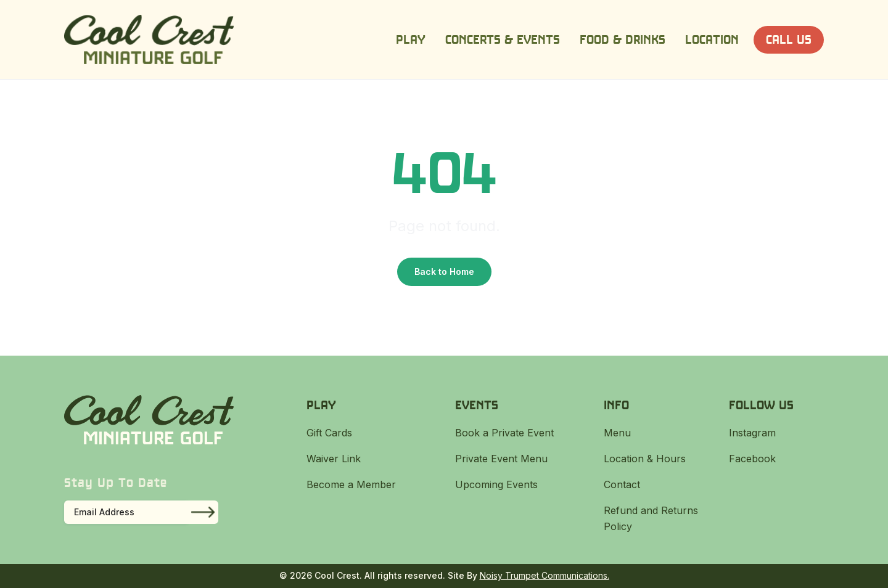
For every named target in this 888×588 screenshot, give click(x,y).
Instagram (752, 433)
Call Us (789, 39)
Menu (617, 433)
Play (411, 39)
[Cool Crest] (149, 39)
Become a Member (351, 484)
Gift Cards (329, 433)
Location (712, 39)
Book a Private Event (504, 433)
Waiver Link (334, 459)
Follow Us (761, 405)
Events (477, 405)
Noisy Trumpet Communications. (545, 575)
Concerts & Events (503, 39)
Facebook (752, 459)
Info (616, 405)
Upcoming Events (496, 484)
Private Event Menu (501, 459)
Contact (622, 484)
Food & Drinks (623, 39)
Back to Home (444, 272)
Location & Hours (645, 459)
